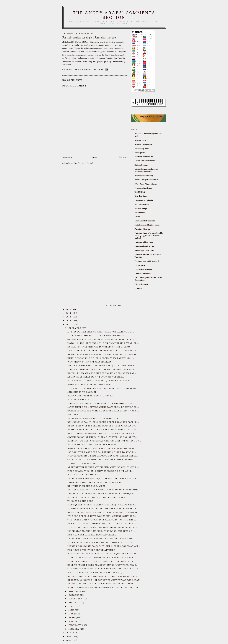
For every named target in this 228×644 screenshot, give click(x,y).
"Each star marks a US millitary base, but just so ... (101, 531)
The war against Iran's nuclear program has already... (104, 569)
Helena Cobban (141, 165)
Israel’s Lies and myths (83, 475)
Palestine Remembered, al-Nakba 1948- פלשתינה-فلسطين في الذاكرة (149, 236)
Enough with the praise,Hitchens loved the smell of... (103, 478)
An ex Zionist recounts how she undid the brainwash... (103, 576)
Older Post (122, 157)
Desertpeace (140, 153)
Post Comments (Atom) (83, 163)
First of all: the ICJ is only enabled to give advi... (100, 471)
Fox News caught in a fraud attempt (91, 550)
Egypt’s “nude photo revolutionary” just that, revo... (103, 565)
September (76, 599)
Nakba (137, 217)
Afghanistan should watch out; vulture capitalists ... (103, 467)
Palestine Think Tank (144, 242)
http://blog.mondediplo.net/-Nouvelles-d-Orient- (147, 170)
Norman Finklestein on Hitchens (89, 384)
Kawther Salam (141, 196)
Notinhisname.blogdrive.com (147, 225)
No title (73, 415)
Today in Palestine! (143, 273)
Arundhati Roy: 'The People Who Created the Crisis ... (102, 584)
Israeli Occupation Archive (146, 180)
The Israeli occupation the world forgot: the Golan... (103, 351)
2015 (69, 309)
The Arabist (140, 265)
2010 (69, 633)
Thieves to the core (80, 501)
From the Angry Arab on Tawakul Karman (95, 482)
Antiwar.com (140, 140)
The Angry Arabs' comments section (114, 15)
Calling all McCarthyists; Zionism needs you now (100, 460)
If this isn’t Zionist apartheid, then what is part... (100, 381)
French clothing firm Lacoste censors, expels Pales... (103, 456)
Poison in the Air (78, 399)
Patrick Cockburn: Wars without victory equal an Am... (104, 546)
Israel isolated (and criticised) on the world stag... (102, 403)
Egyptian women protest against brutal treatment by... (104, 441)
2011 (69, 324)
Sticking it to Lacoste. (82, 392)
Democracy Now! (142, 148)
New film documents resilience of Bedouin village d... (103, 512)
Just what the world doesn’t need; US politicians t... (102, 366)
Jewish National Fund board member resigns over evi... (104, 508)
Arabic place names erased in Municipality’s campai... (103, 354)
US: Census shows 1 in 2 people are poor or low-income (103, 490)
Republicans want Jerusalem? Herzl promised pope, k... (103, 422)
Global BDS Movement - (145, 161)
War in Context (141, 284)
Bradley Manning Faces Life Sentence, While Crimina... (103, 430)
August (74, 602)
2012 (69, 321)
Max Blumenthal (142, 204)
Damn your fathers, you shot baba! (91, 396)
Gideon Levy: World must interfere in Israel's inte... (102, 339)
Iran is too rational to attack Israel (92, 445)
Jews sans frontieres (143, 188)
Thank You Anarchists (82, 463)
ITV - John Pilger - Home (146, 184)
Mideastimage (141, 208)
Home (95, 157)
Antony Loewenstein (143, 144)
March (73, 621)
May (71, 614)
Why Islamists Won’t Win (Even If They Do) (95, 572)
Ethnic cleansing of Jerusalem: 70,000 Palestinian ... (101, 358)
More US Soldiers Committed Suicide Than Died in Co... (103, 524)
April (72, 617)
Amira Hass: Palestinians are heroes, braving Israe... (102, 448)
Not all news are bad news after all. (92, 535)
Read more (67, 65)
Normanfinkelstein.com (145, 221)
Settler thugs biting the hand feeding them (97, 497)
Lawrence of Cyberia (144, 200)
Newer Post (67, 157)
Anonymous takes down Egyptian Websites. (96, 377)
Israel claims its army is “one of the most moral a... (102, 369)
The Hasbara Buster (143, 269)
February (75, 625)
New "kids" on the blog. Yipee (86, 486)
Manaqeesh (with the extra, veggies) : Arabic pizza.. (102, 505)
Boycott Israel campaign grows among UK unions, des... (104, 587)
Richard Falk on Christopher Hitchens (93, 418)
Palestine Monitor (142, 229)
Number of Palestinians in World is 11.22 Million (99, 347)
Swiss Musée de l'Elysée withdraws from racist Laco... (103, 407)
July (72, 606)
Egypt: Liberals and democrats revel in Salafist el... (102, 557)
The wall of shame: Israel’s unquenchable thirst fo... (103, 388)
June (72, 610)
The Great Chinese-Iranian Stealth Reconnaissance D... (103, 527)
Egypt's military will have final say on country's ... (102, 561)
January (74, 629)
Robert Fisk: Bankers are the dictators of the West (101, 542)
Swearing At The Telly (144, 250)
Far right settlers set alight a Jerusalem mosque (100, 493)
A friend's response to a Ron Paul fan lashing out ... (101, 332)
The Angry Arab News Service (148, 261)
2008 (69, 640)
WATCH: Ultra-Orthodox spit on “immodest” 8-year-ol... (103, 343)
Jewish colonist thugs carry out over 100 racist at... (102, 437)
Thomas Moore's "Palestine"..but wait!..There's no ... (101, 539)
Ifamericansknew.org (144, 176)
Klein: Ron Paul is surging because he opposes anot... (102, 426)
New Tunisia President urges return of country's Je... (102, 433)
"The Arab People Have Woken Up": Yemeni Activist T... (102, 516)
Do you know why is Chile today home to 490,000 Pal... (102, 373)
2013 (69, 317)
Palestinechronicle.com (145, 246)
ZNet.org (138, 288)
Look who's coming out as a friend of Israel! (97, 336)
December (75, 328)
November (75, 591)
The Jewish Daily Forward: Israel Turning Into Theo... (102, 520)
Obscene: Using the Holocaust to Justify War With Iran (104, 580)
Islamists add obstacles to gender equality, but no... (103, 554)
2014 (69, 313)
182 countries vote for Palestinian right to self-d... (102, 452)
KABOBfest (140, 192)
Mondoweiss (140, 212)
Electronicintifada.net (144, 157)
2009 (69, 636)
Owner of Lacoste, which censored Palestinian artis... (103, 411)
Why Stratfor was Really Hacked (89, 362)
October (74, 595)
